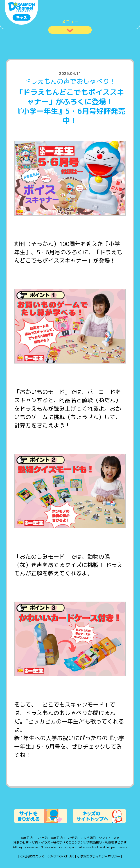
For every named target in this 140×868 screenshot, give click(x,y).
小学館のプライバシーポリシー (99, 856)
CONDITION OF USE (61, 856)
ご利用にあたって (32, 856)
